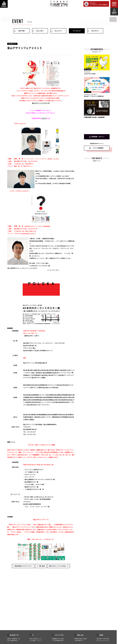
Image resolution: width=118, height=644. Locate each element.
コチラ (44, 118)
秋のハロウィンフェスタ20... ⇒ (59, 566)
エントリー (58, 31)
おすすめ (22, 31)
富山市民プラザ (59, 4)
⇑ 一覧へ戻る (41, 566)
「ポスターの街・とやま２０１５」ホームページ (38, 497)
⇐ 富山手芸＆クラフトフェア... (23, 566)
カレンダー (40, 31)
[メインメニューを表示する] (114, 4)
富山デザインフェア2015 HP (41, 103)
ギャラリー (95, 31)
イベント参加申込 (98, 148)
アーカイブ (77, 31)
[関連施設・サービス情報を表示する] (4, 4)
